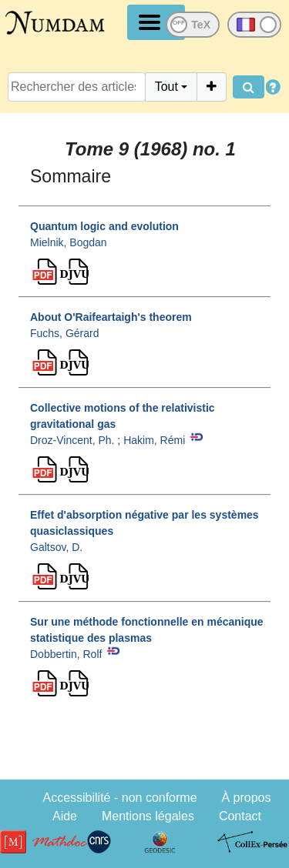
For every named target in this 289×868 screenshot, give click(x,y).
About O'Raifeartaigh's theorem (111, 317)
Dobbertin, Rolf (66, 654)
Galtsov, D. (56, 547)
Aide (65, 816)
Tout (166, 87)
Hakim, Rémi (154, 440)
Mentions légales (148, 816)
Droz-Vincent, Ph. (72, 440)
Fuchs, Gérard (64, 333)
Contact (240, 816)
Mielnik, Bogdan (69, 242)
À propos (246, 798)
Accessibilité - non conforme (119, 798)
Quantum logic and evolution (104, 226)
